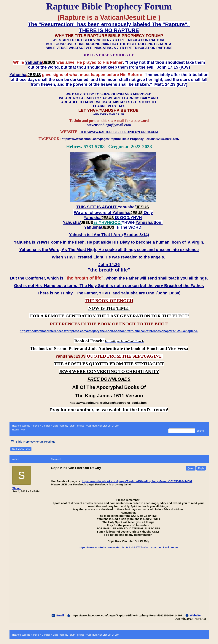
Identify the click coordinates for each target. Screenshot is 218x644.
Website (195, 615)
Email (60, 615)
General (46, 426)
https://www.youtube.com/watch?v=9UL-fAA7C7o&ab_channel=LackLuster (128, 547)
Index (36, 426)
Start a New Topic (21, 449)
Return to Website (21, 426)
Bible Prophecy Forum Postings (69, 426)
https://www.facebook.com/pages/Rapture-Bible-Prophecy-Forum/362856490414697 (137, 481)
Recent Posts (19, 430)
